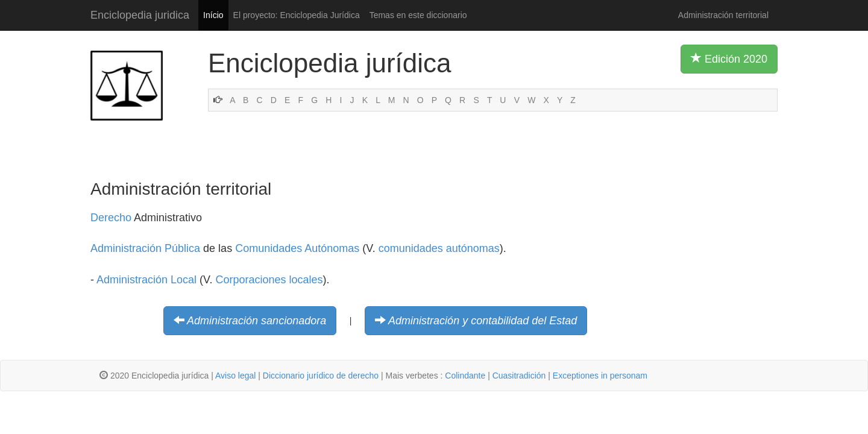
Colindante (465, 376)
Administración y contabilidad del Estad (483, 321)
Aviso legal (235, 376)
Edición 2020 (729, 58)
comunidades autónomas (439, 248)
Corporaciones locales (269, 280)
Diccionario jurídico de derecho (321, 376)
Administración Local (146, 280)
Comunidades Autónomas (297, 248)
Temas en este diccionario (418, 15)
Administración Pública (145, 248)
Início (213, 15)
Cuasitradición (519, 376)
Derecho (111, 218)
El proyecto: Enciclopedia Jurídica (297, 15)
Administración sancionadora (256, 321)
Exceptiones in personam (600, 376)
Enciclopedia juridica (140, 15)
